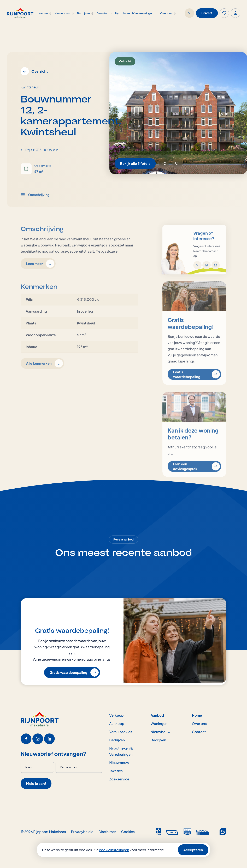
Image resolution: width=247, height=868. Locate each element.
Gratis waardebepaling (196, 387)
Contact (207, 13)
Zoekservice (119, 779)
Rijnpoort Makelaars (50, 832)
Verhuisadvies (121, 732)
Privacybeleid (82, 832)
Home (197, 715)
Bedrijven (83, 13)
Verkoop (116, 715)
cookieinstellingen (114, 850)
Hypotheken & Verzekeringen (134, 13)
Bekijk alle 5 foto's (135, 163)
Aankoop (117, 723)
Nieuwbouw (62, 13)
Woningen (159, 723)
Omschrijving (35, 207)
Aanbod (157, 715)
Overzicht (34, 71)
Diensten (102, 13)
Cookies (128, 832)
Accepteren (193, 850)
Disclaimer (107, 832)
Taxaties (116, 771)
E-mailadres (69, 767)
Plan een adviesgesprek (196, 479)
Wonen (43, 13)
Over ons (166, 13)
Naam (29, 767)
